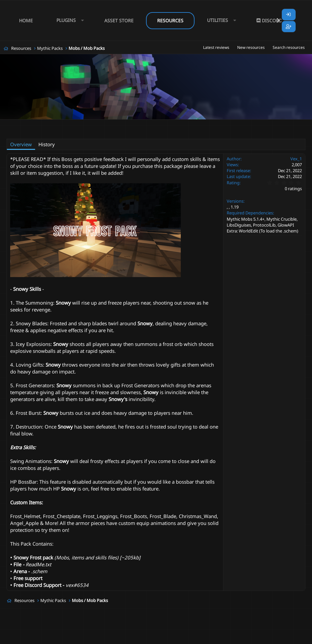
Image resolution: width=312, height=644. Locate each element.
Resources (170, 20)
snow (282, 123)
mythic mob (229, 123)
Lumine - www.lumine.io (285, 638)
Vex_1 (36, 123)
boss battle (126, 123)
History (47, 144)
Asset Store (119, 20)
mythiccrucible (258, 123)
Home (26, 20)
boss (106, 123)
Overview (21, 144)
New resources (251, 47)
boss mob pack (155, 123)
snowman (37, 131)
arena (91, 123)
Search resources (289, 47)
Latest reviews (216, 47)
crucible (205, 123)
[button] (69, 20)
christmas (183, 123)
